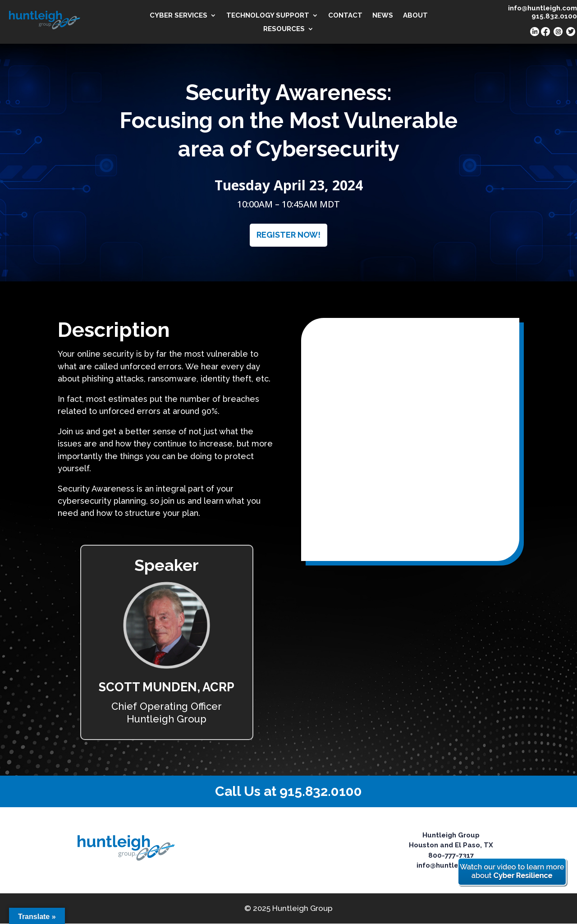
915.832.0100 (321, 791)
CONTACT (345, 16)
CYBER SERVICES (179, 16)
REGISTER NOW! (288, 235)
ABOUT (415, 16)
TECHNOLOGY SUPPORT (268, 16)
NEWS (383, 16)
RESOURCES (284, 29)
